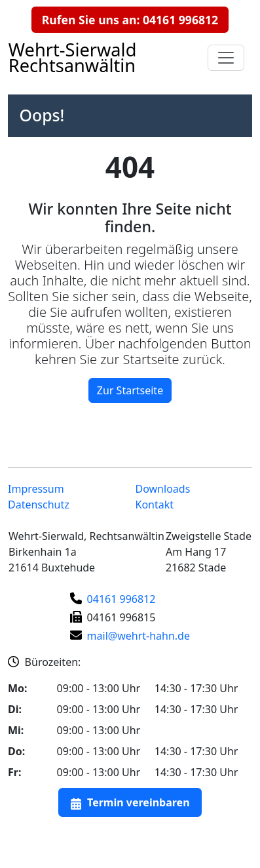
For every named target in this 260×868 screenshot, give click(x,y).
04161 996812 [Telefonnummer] (121, 599)
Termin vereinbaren (139, 802)
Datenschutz (39, 505)
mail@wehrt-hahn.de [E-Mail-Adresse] (139, 636)
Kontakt (155, 505)
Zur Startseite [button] (130, 390)
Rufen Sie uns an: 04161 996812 (130, 20)
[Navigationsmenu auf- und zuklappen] (226, 58)
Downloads (163, 489)
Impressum (36, 489)
